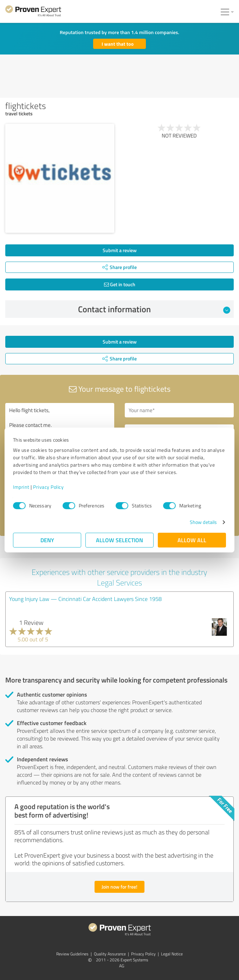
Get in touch (120, 284)
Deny (47, 540)
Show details (203, 522)
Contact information (154, 309)
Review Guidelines (72, 954)
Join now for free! (119, 887)
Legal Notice (172, 954)
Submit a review (120, 250)
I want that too (118, 44)
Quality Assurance (110, 954)
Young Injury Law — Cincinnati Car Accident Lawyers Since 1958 (85, 599)
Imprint (21, 487)
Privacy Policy (48, 487)
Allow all (192, 540)
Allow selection (119, 540)
